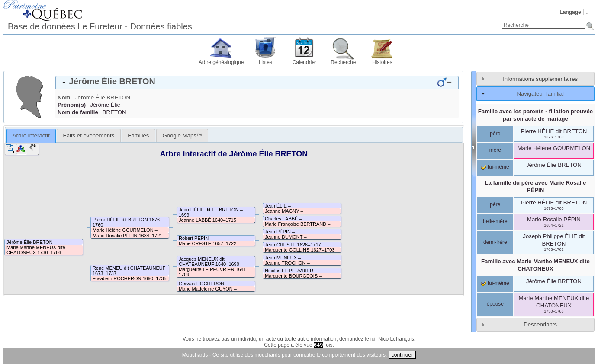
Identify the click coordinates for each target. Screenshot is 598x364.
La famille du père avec (535, 186)
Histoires (382, 62)
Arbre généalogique (221, 62)
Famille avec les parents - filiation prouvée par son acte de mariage (535, 115)
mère (495, 150)
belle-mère (495, 221)
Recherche (343, 62)
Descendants (540, 324)
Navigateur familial (540, 94)
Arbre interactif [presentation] (31, 136)
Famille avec (535, 265)
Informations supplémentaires (540, 79)
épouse (495, 304)
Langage (570, 12)
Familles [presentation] (138, 136)
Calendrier (304, 62)
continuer (402, 355)
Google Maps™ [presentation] (182, 136)
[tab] (257, 83)
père (495, 134)
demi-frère (495, 242)
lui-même (495, 167)
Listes (265, 62)
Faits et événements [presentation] (89, 136)
